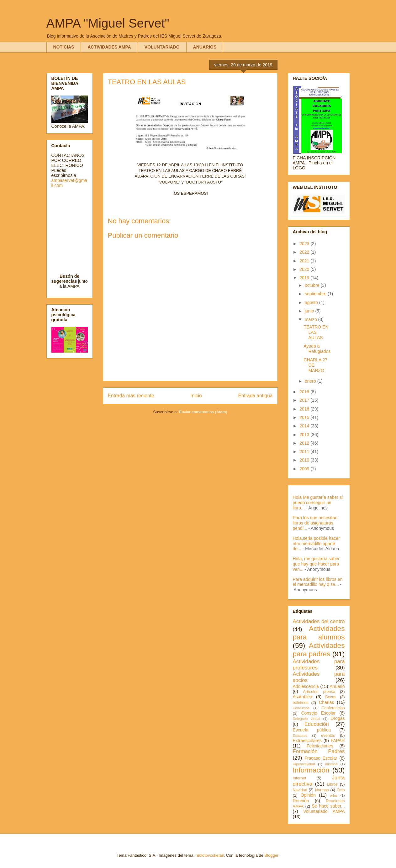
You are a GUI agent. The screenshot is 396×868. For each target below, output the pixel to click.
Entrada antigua (255, 396)
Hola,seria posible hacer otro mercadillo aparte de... (316, 544)
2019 (305, 278)
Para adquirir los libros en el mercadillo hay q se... (318, 582)
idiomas (332, 764)
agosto (312, 302)
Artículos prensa (319, 692)
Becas (331, 697)
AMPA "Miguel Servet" (108, 23)
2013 (305, 435)
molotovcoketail (210, 855)
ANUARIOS (205, 47)
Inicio (196, 396)
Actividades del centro (319, 621)
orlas (334, 795)
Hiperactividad (304, 764)
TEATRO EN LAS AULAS (316, 332)
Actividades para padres (319, 650)
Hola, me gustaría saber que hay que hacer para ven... (316, 564)
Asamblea (303, 697)
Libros (332, 784)
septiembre (316, 294)
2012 (305, 443)
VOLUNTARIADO (162, 47)
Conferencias (333, 708)
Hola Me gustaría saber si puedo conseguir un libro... (318, 503)
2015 (305, 417)
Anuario (337, 686)
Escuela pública (312, 730)
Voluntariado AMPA (324, 811)
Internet (300, 778)
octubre (313, 285)
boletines (301, 703)
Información (311, 770)
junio (310, 311)
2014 (305, 426)
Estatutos (300, 736)
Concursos (301, 708)
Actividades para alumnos (319, 633)
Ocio (341, 790)
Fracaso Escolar (321, 758)
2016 (305, 409)
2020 (305, 269)
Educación (317, 724)
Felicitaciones (320, 746)
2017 (305, 400)
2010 (305, 460)
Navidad (300, 790)
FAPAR (338, 741)
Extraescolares (307, 741)
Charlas (326, 702)
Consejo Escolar (318, 713)
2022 (305, 252)
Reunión (301, 801)
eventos (328, 736)
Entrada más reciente (131, 396)
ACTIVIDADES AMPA (109, 47)
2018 (305, 392)
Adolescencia (306, 686)
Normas (322, 790)
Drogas (338, 718)
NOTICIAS (64, 47)
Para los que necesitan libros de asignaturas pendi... (315, 523)
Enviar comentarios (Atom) (203, 412)
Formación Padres (319, 751)
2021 (305, 261)
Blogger (272, 855)
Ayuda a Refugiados (317, 349)
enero (311, 381)
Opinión (308, 795)
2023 (305, 244)
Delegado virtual (307, 719)
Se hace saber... (328, 806)
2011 (305, 452)
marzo (312, 319)
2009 (305, 469)
